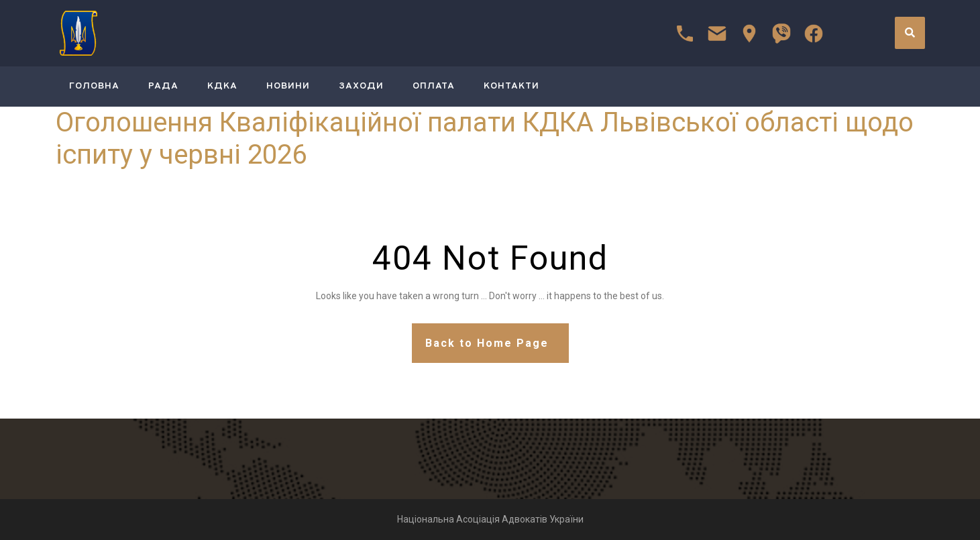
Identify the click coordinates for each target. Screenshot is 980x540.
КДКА (222, 86)
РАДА (163, 86)
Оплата (434, 86)
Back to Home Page (487, 343)
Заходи (361, 86)
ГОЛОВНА (94, 86)
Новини (288, 86)
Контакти (511, 86)
